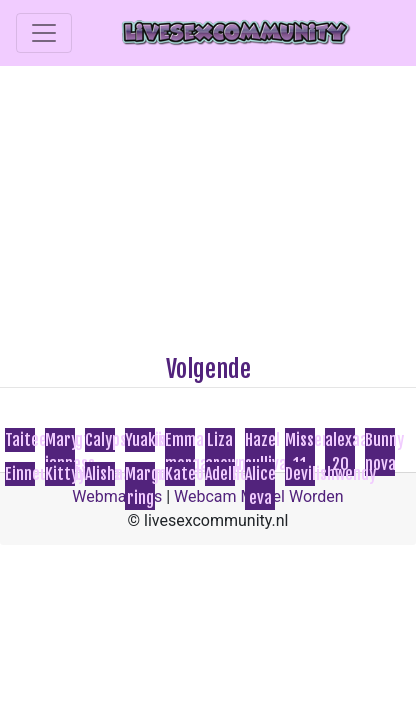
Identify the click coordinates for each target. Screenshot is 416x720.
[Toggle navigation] (44, 33)
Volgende (208, 369)
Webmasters (117, 496)
